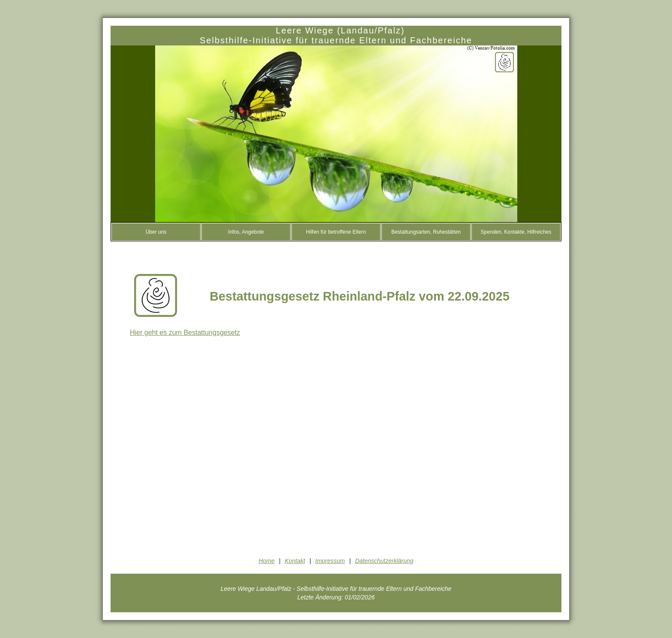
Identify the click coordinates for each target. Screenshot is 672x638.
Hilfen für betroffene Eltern (336, 232)
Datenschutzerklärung (384, 561)
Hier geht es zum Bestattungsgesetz (185, 333)
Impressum (330, 561)
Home (266, 561)
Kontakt (295, 561)
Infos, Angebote (246, 232)
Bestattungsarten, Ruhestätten (426, 232)
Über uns (156, 232)
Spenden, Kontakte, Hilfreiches (516, 232)
